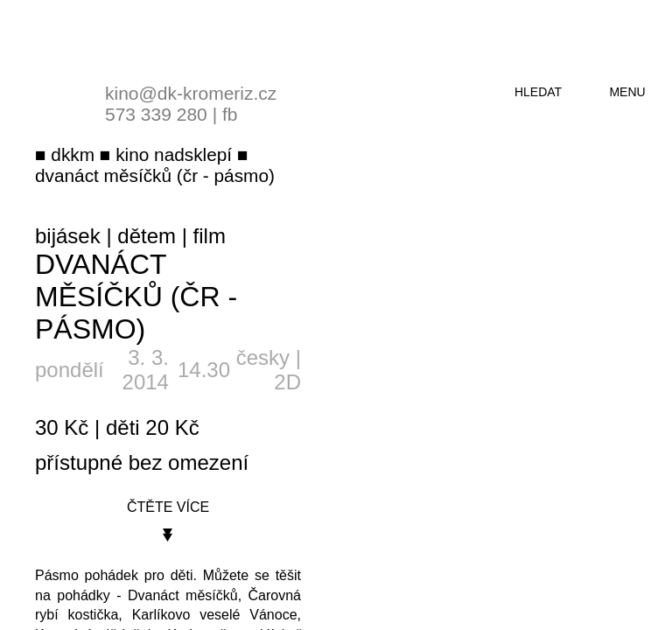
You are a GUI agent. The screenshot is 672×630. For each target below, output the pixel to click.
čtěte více (168, 507)
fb (230, 114)
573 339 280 (156, 114)
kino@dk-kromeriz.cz (191, 93)
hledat (538, 92)
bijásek (68, 236)
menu (627, 92)
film (210, 236)
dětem (147, 236)
